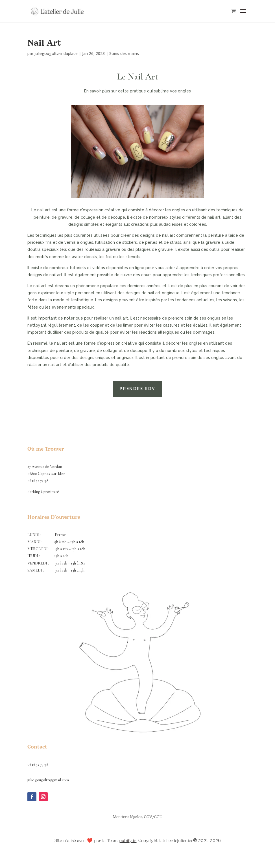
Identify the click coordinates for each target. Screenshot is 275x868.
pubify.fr (128, 841)
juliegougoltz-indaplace (56, 53)
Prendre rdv (137, 389)
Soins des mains (124, 53)
